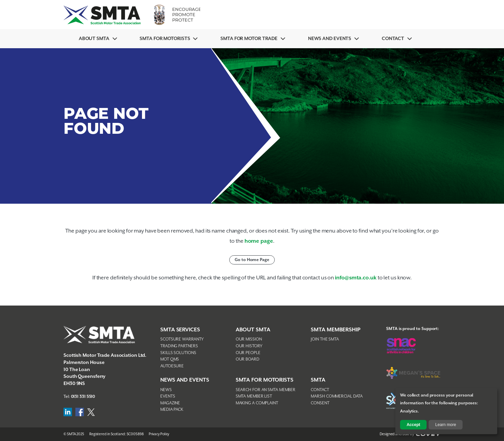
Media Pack (172, 410)
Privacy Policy (159, 434)
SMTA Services (180, 330)
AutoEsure (172, 366)
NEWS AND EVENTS (185, 380)
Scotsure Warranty (182, 339)
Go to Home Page (252, 260)
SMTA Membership (336, 330)
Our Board (248, 359)
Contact (393, 39)
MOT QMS (170, 359)
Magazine (170, 403)
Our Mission (249, 339)
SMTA (318, 380)
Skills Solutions (178, 353)
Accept (413, 425)
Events (168, 396)
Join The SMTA (325, 339)
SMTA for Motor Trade (249, 39)
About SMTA (94, 39)
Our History (249, 346)
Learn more (446, 425)
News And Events (330, 39)
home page (259, 241)
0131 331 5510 (83, 397)
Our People (248, 353)
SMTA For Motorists (165, 39)
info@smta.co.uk (356, 278)
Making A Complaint (257, 403)
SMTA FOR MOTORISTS (265, 380)
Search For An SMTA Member (266, 390)
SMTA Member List (254, 396)
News (166, 390)
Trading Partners (179, 346)
